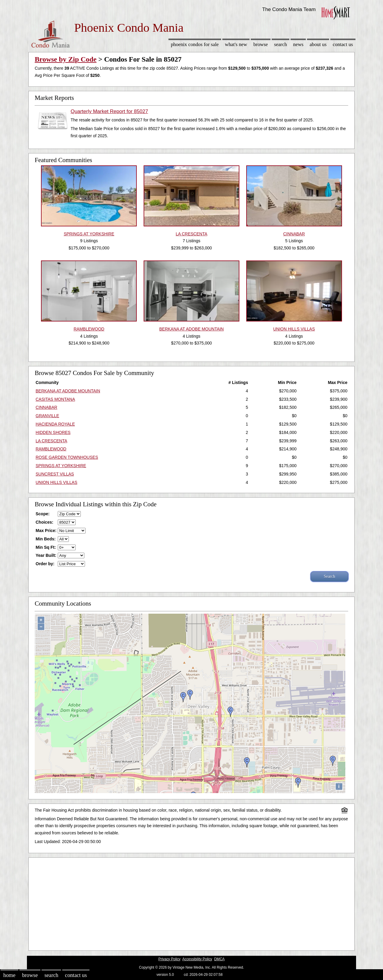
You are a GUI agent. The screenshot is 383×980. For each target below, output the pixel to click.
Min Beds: (46, 539)
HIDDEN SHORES (53, 432)
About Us (318, 44)
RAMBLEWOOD (51, 449)
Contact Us (343, 44)
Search (281, 44)
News (298, 44)
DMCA (219, 959)
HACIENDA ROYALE (55, 424)
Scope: (43, 514)
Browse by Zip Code (66, 59)
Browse (261, 44)
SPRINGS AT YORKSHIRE (61, 466)
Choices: (44, 522)
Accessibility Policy (197, 959)
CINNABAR (46, 407)
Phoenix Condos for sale (195, 44)
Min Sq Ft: (46, 547)
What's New (236, 44)
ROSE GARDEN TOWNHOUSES (67, 457)
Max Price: (46, 531)
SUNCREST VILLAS (55, 474)
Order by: (45, 564)
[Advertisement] (191, 903)
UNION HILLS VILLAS (56, 482)
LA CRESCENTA (51, 441)
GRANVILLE (47, 416)
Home (9, 975)
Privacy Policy (169, 959)
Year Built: (46, 555)
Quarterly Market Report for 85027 (109, 111)
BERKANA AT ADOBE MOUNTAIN (68, 391)
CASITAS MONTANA (55, 399)
